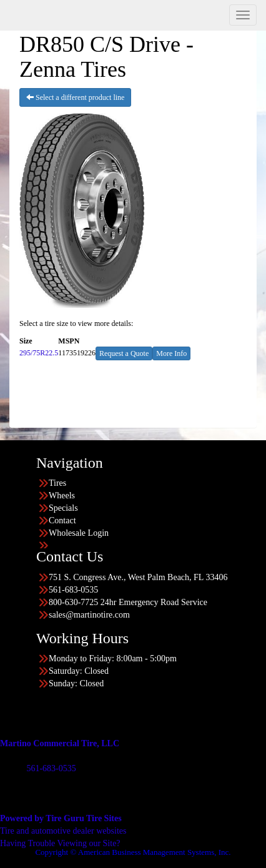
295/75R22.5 (39, 353)
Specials (63, 508)
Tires (57, 483)
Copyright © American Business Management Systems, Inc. (133, 852)
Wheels (62, 496)
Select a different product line (75, 97)
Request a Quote (124, 353)
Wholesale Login (79, 533)
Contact (62, 520)
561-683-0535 (51, 768)
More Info (171, 353)
